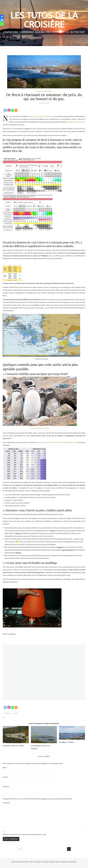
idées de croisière (44, 91)
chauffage (7, 713)
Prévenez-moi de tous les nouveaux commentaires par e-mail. (25, 834)
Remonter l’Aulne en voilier (13, 746)
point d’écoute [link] (68, 550)
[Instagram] (9, 109)
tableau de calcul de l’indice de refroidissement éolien (58, 442)
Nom (5, 768)
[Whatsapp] (12, 109)
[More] (16, 109)
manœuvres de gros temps (76, 122)
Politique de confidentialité (68, 862)
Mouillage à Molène (67, 742)
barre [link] (53, 531)
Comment (6, 803)
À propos (38, 862)
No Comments (44, 103)
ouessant (15, 713)
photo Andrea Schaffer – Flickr (40, 428)
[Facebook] (2, 17)
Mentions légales (54, 862)
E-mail (6, 777)
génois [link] (60, 547)
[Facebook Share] (3, 108)
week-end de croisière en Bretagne (41, 116)
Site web (6, 786)
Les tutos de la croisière (44, 20)
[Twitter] (5, 109)
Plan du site (45, 862)
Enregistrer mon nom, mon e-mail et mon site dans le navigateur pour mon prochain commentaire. (37, 799)
